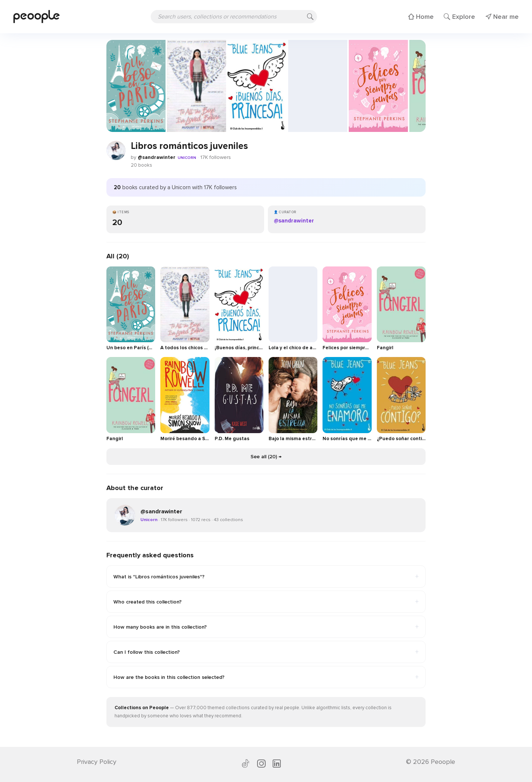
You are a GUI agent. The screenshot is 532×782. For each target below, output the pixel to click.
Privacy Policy (97, 762)
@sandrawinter (157, 157)
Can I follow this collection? (266, 652)
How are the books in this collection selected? (266, 677)
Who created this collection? (266, 602)
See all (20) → (266, 457)
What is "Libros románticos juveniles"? (266, 577)
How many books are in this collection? (266, 627)
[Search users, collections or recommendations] (234, 17)
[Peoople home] (37, 16)
